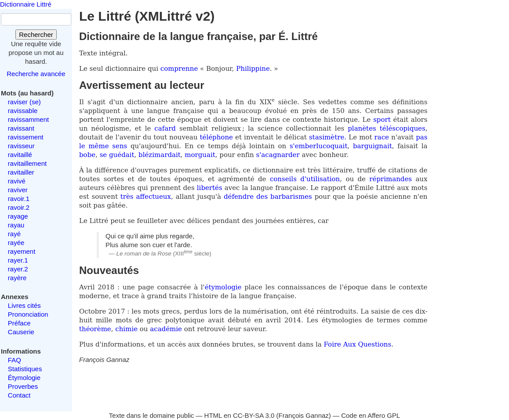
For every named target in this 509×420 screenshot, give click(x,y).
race (382, 137)
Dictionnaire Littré (26, 4)
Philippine (253, 69)
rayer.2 (18, 269)
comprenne (180, 69)
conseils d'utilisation (305, 179)
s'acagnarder (278, 155)
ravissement (26, 137)
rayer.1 (18, 260)
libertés (210, 188)
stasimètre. (328, 137)
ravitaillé (20, 155)
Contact (19, 395)
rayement (22, 251)
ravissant (21, 128)
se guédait (117, 155)
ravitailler (21, 172)
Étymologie (24, 378)
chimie (126, 329)
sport (382, 120)
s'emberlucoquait (319, 146)
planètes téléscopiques (386, 128)
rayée (16, 243)
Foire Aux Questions (358, 344)
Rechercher (36, 35)
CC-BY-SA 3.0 (254, 415)
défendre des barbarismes (268, 197)
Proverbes (23, 386)
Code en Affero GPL (371, 415)
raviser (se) (24, 102)
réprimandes (391, 179)
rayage (18, 216)
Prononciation (28, 314)
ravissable (23, 111)
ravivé (17, 181)
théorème (95, 329)
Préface (19, 323)
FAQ (15, 360)
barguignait (373, 146)
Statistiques (25, 369)
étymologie (223, 287)
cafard (165, 128)
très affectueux (146, 197)
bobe (87, 155)
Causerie (21, 332)
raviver (18, 190)
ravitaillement (27, 163)
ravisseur (21, 146)
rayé (14, 234)
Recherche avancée (36, 74)
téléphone (216, 137)
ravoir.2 (19, 207)
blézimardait (160, 155)
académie (166, 329)
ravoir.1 (19, 199)
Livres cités (24, 305)
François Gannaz (304, 415)
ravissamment (28, 119)
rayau (16, 225)
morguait (200, 155)
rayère (17, 278)
